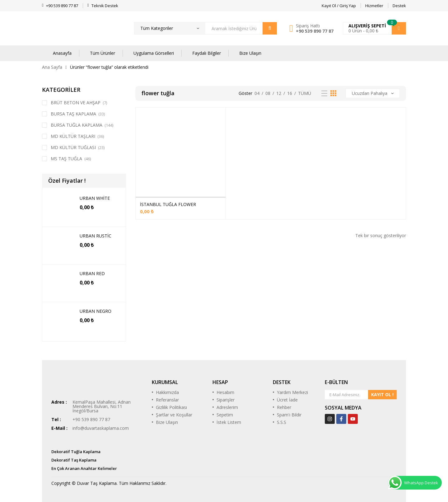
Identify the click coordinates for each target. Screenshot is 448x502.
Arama (270, 28)
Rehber (284, 407)
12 (279, 93)
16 (290, 93)
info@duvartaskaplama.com (101, 428)
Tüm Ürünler (103, 53)
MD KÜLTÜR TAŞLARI (73, 136)
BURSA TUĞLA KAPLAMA (77, 125)
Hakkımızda (167, 392)
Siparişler (226, 400)
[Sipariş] (373, 93)
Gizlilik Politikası (171, 407)
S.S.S (282, 422)
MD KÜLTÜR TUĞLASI (73, 147)
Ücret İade (287, 400)
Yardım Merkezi (292, 392)
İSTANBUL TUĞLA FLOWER (168, 204)
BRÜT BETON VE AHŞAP (76, 103)
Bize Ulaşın (250, 53)
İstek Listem (229, 422)
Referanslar (167, 400)
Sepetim (225, 415)
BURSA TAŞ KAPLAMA (73, 114)
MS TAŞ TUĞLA (66, 159)
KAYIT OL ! (382, 394)
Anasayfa (62, 53)
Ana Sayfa (52, 67)
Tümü (305, 93)
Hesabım (225, 392)
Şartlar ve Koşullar (174, 415)
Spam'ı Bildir (289, 415)
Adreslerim (227, 407)
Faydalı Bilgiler (207, 53)
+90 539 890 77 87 (315, 31)
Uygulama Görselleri (154, 53)
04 (257, 93)
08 (268, 93)
